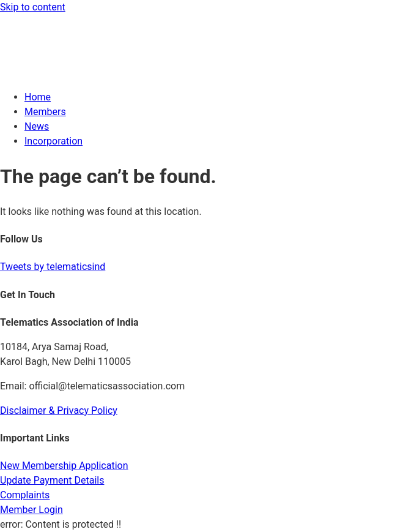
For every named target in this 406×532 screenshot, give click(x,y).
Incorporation (54, 141)
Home (38, 97)
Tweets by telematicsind (53, 267)
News (37, 126)
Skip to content (33, 7)
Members (45, 112)
